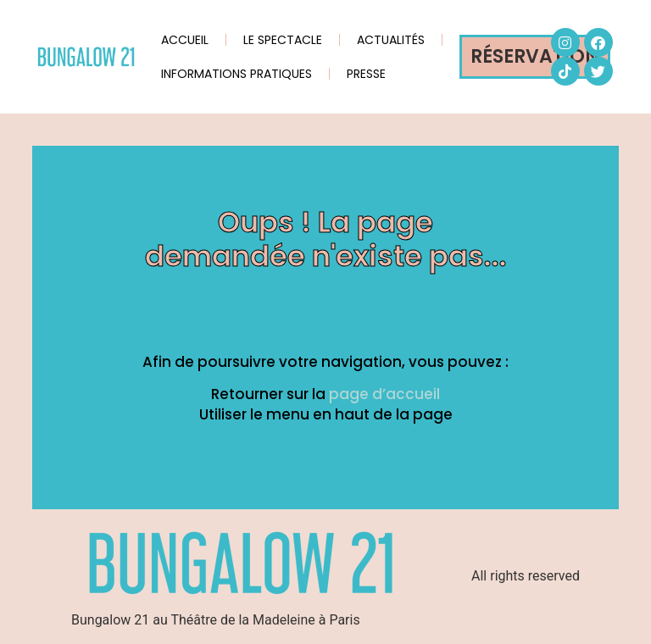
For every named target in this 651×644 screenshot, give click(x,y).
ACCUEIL (185, 40)
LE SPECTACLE (283, 40)
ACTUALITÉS (391, 40)
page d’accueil (384, 394)
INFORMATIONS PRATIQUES (236, 74)
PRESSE (366, 74)
